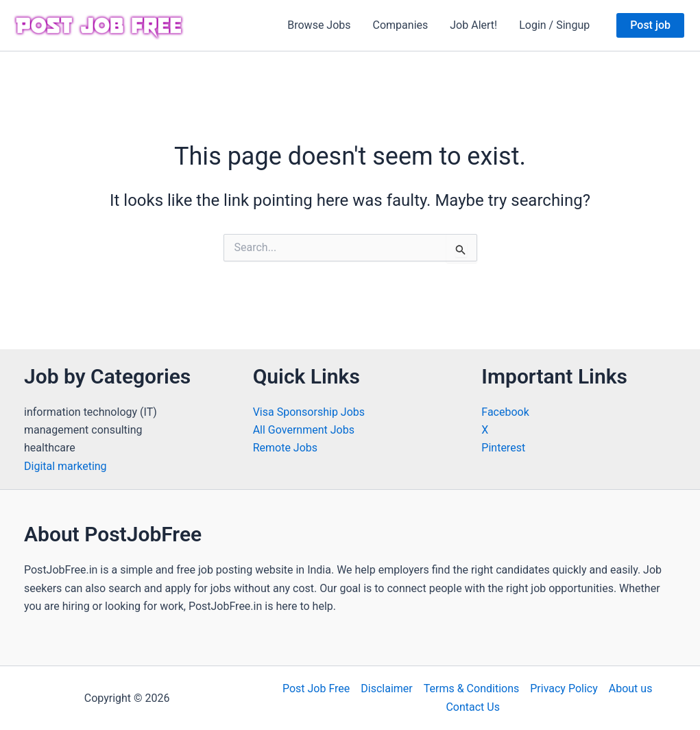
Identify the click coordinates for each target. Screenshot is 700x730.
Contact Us (473, 707)
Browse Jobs (319, 25)
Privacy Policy (564, 688)
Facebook (505, 412)
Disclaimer (386, 688)
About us (631, 688)
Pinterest (503, 448)
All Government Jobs (304, 430)
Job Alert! (473, 25)
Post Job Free (316, 688)
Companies (401, 25)
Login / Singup (554, 25)
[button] (650, 25)
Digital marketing (65, 466)
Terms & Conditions (472, 688)
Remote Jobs (285, 448)
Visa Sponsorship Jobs (309, 412)
